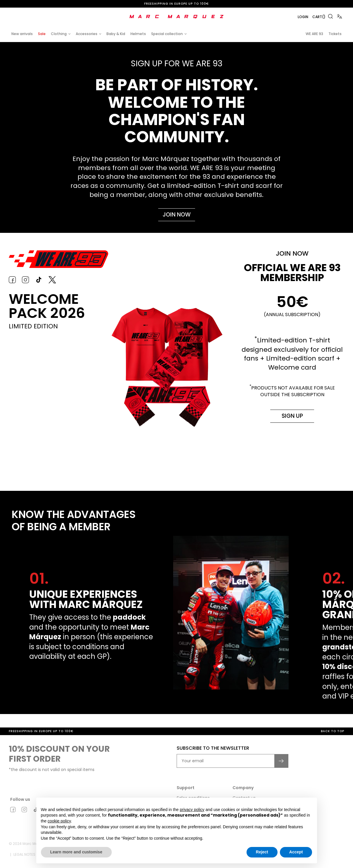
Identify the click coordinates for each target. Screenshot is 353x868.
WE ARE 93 (314, 34)
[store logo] (177, 17)
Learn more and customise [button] (76, 852)
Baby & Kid (116, 34)
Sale (42, 34)
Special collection (167, 34)
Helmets (138, 34)
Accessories (87, 34)
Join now (177, 215)
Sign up (292, 419)
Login (298, 17)
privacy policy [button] (192, 810)
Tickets (335, 34)
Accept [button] (296, 852)
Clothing (59, 34)
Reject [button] (262, 852)
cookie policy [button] (59, 821)
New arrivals (22, 34)
